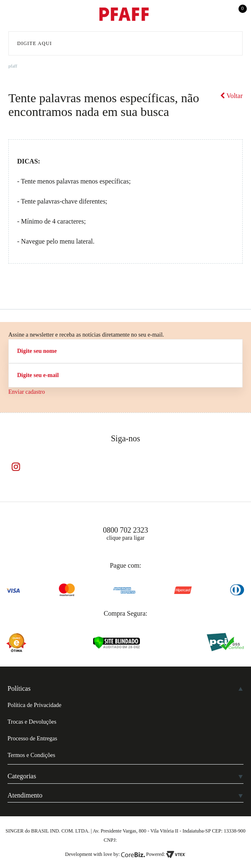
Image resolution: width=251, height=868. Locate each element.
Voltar (231, 96)
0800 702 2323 (126, 530)
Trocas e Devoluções (32, 722)
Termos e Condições (31, 755)
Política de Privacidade (34, 705)
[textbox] (125, 43)
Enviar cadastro (27, 392)
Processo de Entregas (32, 738)
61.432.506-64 (133, 840)
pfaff (13, 66)
